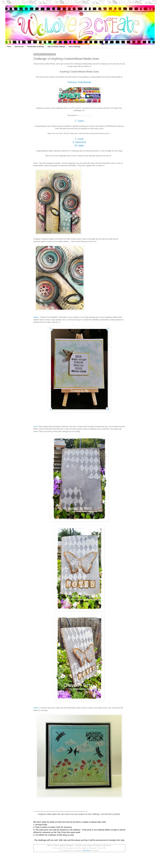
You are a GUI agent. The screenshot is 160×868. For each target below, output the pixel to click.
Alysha (36, 317)
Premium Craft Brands (79, 82)
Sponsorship (19, 47)
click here (86, 850)
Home (9, 47)
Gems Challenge (74, 47)
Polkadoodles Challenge (36, 47)
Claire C (36, 708)
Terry (35, 427)
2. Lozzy (79, 121)
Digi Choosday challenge (56, 47)
